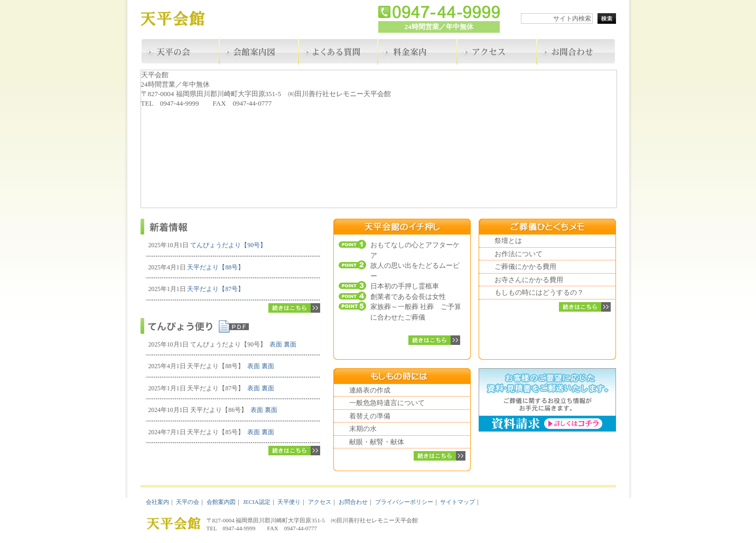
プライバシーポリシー (404, 502)
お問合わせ (353, 502)
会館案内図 (221, 502)
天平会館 (180, 20)
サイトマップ (458, 502)
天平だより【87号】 (216, 289)
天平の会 (188, 502)
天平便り (289, 502)
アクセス (320, 502)
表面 (276, 345)
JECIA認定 (257, 502)
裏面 (290, 345)
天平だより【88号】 (216, 268)
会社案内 (157, 502)
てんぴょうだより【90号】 (228, 245)
